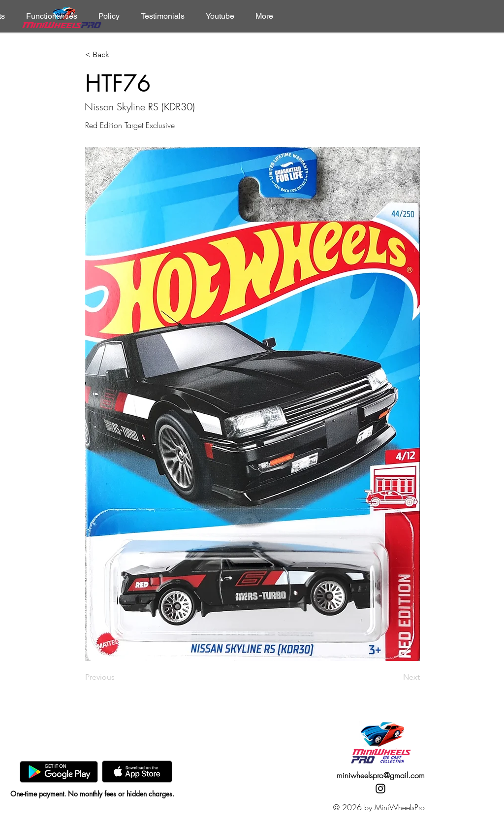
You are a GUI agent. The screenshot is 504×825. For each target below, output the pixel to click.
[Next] (395, 677)
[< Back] (118, 55)
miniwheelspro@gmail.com (381, 775)
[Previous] (118, 677)
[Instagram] (380, 789)
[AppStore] (137, 772)
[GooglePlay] (59, 772)
